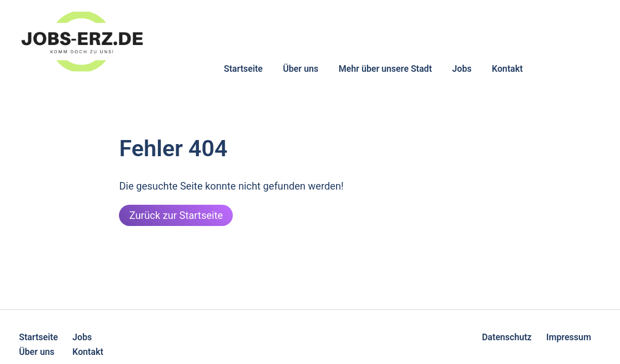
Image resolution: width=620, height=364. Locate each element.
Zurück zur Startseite (176, 215)
